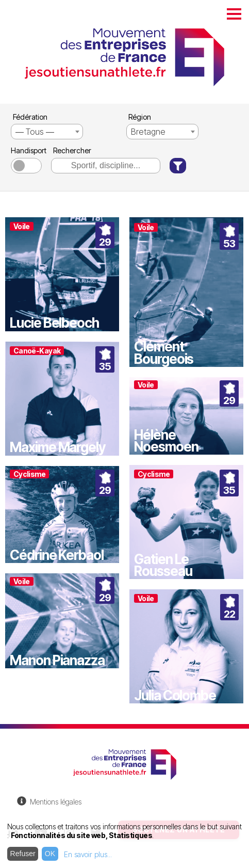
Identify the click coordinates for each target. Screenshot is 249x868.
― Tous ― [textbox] (35, 132)
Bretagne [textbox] (148, 132)
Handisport (28, 150)
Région (140, 117)
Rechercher (72, 150)
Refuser (23, 854)
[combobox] (47, 132)
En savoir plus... (88, 854)
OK (50, 854)
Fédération (30, 117)
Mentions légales (56, 802)
